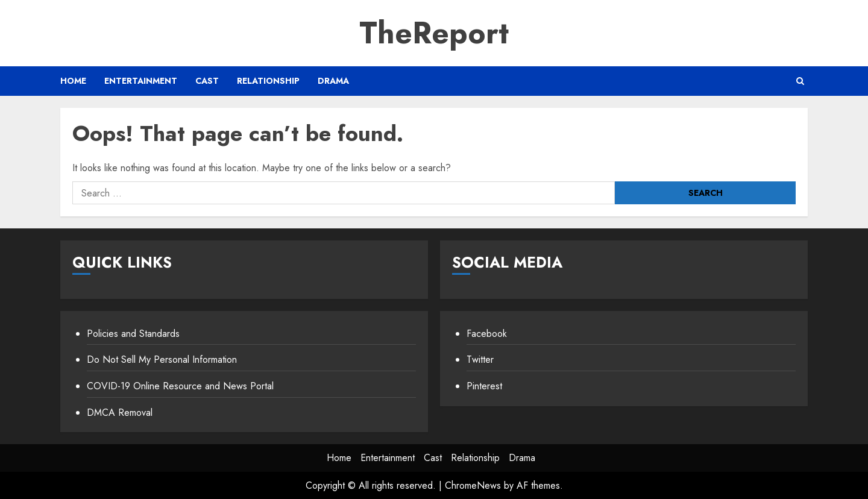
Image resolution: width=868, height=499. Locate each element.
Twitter (480, 359)
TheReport (434, 33)
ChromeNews (473, 485)
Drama (333, 81)
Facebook (487, 334)
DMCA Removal (120, 413)
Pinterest (484, 386)
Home (73, 81)
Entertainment (141, 81)
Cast (207, 81)
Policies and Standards (133, 334)
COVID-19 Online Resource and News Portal (180, 386)
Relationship (268, 81)
